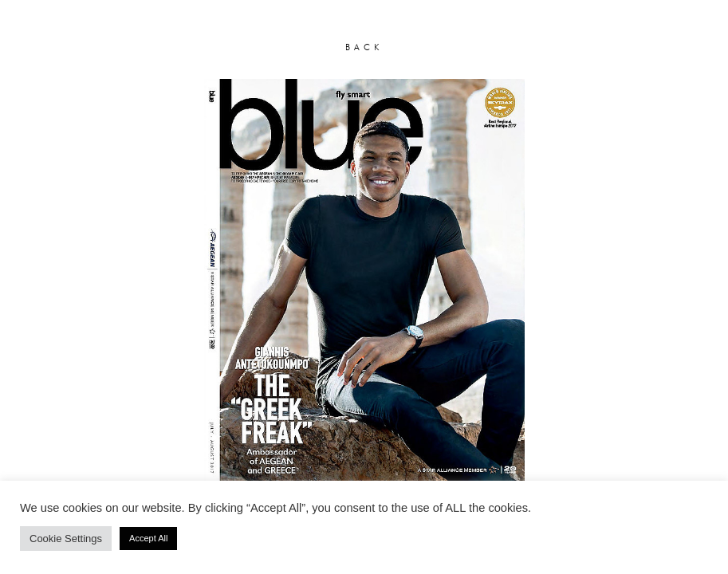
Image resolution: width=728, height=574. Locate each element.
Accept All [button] (148, 538)
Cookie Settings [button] (66, 539)
